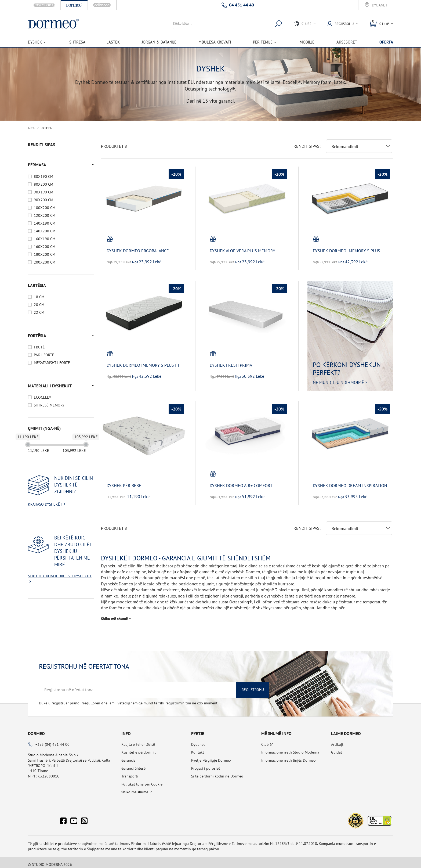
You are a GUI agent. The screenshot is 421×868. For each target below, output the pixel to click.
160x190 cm (45, 239)
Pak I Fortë (44, 355)
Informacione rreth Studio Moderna (290, 748)
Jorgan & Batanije (159, 42)
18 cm (39, 297)
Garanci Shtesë (133, 764)
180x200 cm (45, 254)
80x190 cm (43, 177)
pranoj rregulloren (85, 699)
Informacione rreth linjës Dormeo (288, 756)
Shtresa (77, 42)
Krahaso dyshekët (45, 504)
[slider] (28, 445)
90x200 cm (43, 200)
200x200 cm (45, 262)
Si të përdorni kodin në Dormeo (217, 772)
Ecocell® (42, 397)
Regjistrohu (253, 685)
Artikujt (337, 740)
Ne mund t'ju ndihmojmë (338, 378)
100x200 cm (45, 208)
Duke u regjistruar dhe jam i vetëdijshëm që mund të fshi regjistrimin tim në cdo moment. (129, 699)
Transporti (130, 772)
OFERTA (386, 42)
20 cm (39, 305)
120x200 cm (45, 215)
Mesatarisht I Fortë (52, 363)
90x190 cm (43, 192)
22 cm (39, 312)
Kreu (32, 128)
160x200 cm (45, 247)
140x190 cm (45, 223)
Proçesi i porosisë (206, 764)
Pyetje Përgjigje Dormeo (211, 756)
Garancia (128, 756)
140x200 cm (45, 231)
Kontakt (198, 748)
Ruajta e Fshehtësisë (138, 740)
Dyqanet (380, 5)
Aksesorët (347, 42)
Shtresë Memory (49, 405)
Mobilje (307, 42)
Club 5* (267, 740)
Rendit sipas (306, 142)
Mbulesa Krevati (215, 42)
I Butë (39, 347)
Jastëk (114, 42)
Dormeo (36, 729)
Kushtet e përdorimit (139, 748)
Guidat (337, 748)
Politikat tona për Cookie (142, 780)
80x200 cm (43, 184)
